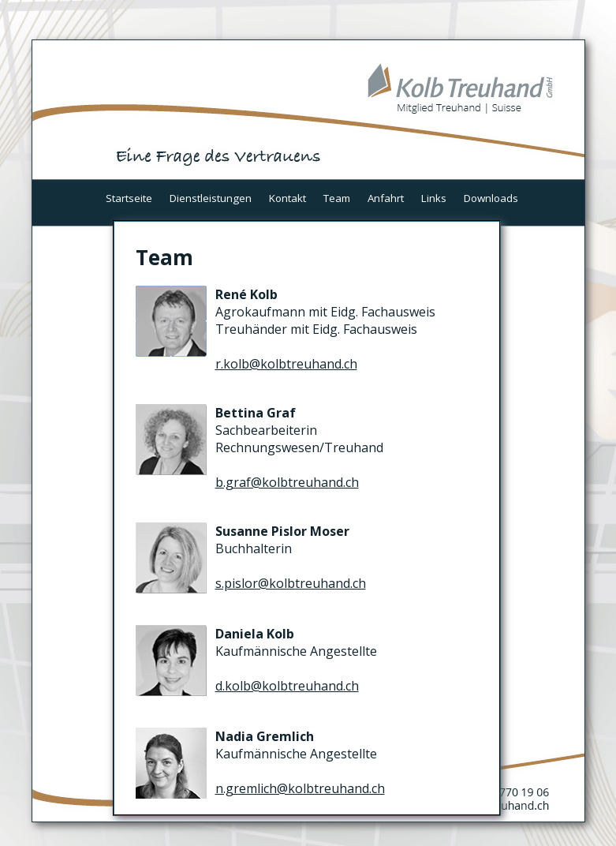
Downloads (491, 198)
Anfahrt (386, 198)
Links (434, 198)
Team (337, 198)
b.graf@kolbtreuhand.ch (287, 482)
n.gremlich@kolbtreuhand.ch (300, 788)
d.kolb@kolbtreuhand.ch (287, 686)
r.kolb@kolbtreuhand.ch (286, 364)
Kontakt (287, 198)
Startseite (129, 198)
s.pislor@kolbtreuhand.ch (291, 583)
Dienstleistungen (211, 198)
